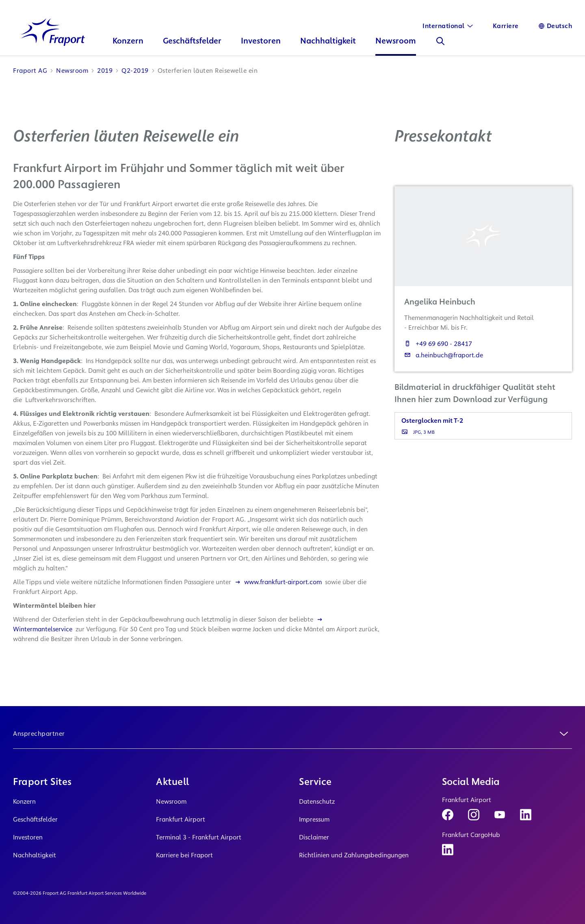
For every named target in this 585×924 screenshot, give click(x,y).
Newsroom (171, 801)
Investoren (28, 837)
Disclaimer (314, 837)
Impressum (314, 819)
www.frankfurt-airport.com (278, 588)
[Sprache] (555, 26)
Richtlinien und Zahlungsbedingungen (354, 855)
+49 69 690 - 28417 (438, 350)
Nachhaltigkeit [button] (329, 47)
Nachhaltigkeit (35, 855)
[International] (448, 26)
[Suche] (442, 47)
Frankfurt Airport (181, 819)
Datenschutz (317, 801)
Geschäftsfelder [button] (193, 47)
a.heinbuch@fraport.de (444, 361)
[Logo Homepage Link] (54, 38)
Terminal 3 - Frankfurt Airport (199, 837)
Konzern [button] (129, 47)
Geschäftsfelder (35, 819)
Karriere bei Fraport (184, 855)
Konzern (24, 801)
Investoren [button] (262, 47)
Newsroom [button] (397, 47)
